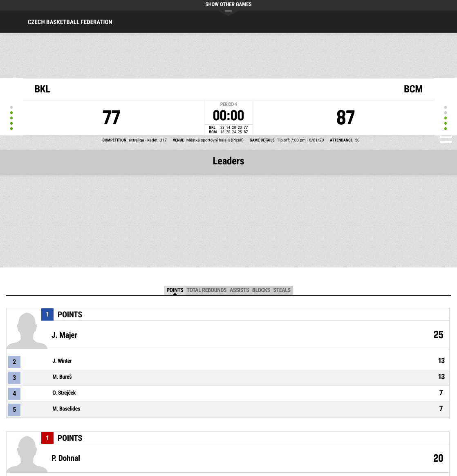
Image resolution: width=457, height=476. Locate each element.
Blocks (261, 290)
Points (175, 290)
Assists (239, 290)
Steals (282, 290)
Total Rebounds (206, 290)
